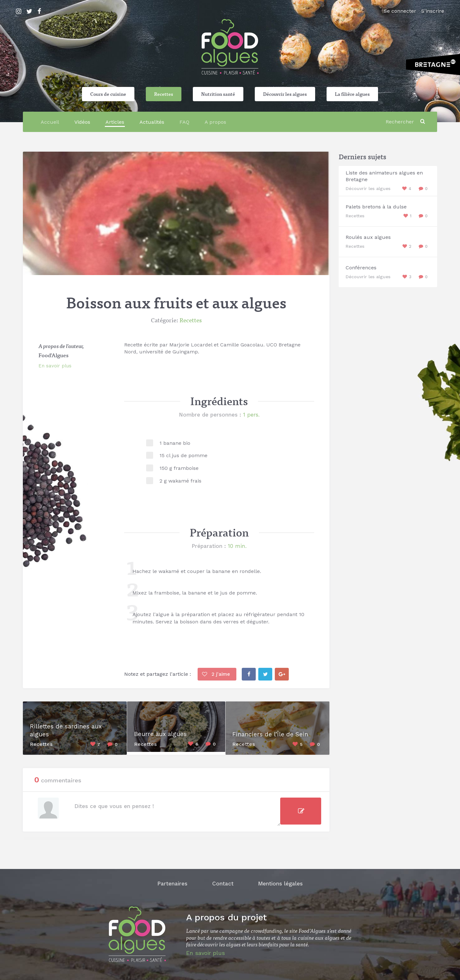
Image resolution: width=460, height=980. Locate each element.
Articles (115, 122)
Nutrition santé (218, 94)
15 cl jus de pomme (183, 455)
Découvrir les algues (285, 94)
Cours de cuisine (108, 94)
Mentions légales (283, 882)
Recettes (164, 94)
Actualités (152, 122)
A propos (215, 122)
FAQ (184, 122)
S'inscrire (433, 11)
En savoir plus (55, 366)
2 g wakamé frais (180, 481)
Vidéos (82, 122)
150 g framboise (179, 468)
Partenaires (170, 882)
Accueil (50, 122)
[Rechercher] (401, 122)
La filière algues (352, 94)
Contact (223, 882)
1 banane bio (175, 443)
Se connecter (400, 11)
